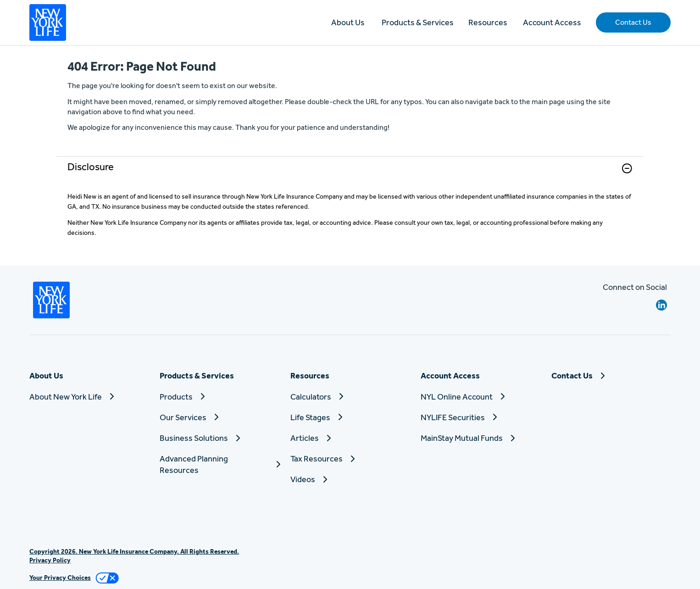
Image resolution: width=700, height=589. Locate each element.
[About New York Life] (89, 397)
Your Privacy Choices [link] (60, 578)
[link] (350, 174)
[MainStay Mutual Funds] (480, 438)
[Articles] (350, 438)
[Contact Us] (611, 375)
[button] (633, 22)
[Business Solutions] (219, 438)
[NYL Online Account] (480, 397)
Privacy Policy (50, 560)
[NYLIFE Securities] (480, 417)
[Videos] (350, 479)
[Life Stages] (350, 417)
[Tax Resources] (350, 458)
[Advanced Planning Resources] (219, 464)
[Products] (219, 397)
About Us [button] (348, 22)
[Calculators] (350, 397)
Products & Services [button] (418, 22)
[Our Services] (219, 417)
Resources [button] (488, 22)
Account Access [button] (552, 22)
